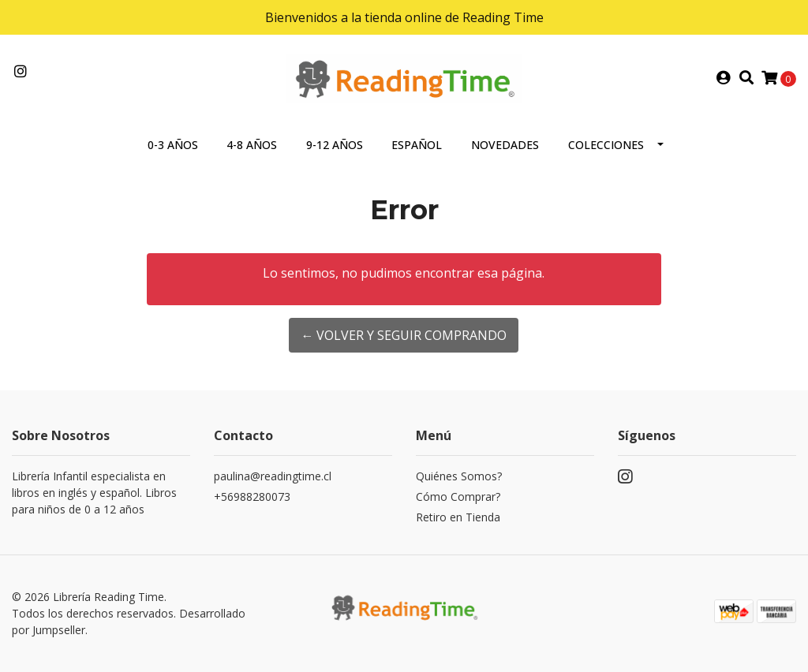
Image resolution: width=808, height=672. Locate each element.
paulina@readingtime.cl (273, 476)
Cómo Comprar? (458, 497)
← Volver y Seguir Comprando (404, 335)
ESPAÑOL (417, 145)
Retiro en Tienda (458, 517)
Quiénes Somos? (459, 476)
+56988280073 (252, 497)
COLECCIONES (606, 145)
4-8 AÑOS (252, 145)
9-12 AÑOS (335, 145)
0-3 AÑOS (173, 145)
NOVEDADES (505, 145)
